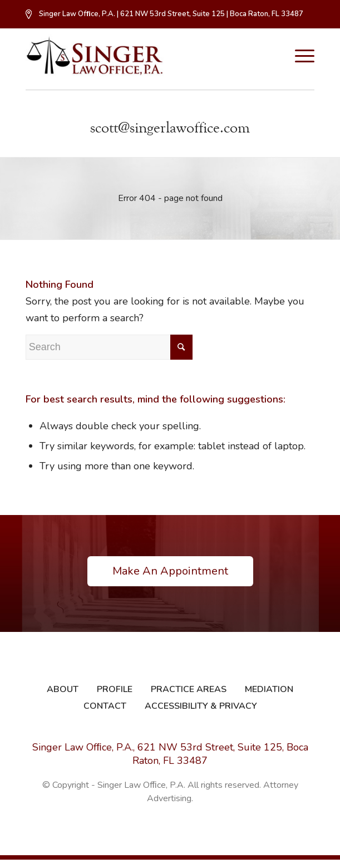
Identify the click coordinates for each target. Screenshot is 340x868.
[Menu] (299, 56)
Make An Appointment (170, 571)
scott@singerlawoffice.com (170, 128)
